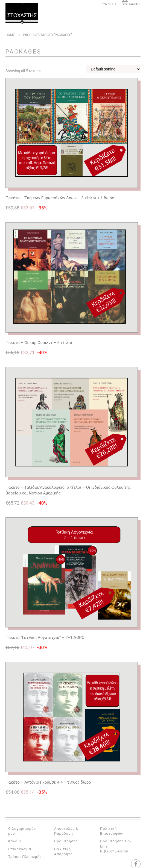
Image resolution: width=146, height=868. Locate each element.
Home (10, 35)
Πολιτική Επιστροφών (112, 831)
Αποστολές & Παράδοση (66, 831)
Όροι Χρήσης (66, 841)
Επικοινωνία (20, 849)
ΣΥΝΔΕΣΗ (108, 4)
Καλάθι (15, 841)
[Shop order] (113, 69)
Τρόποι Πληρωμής (25, 857)
